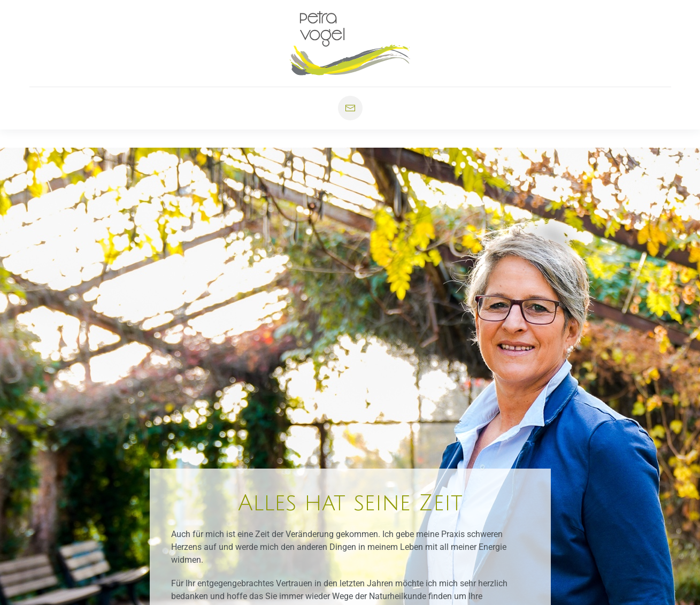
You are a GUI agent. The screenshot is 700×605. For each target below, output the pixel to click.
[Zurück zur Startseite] (350, 43)
